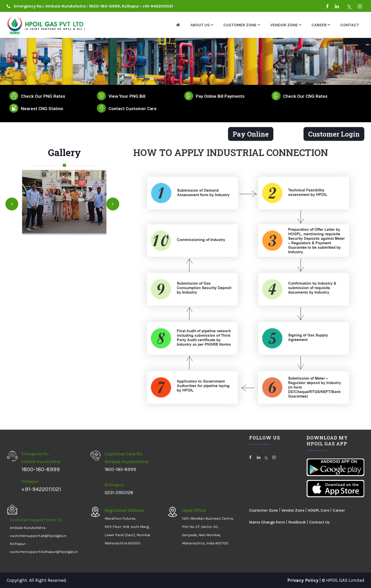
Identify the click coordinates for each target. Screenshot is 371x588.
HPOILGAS (17, 434)
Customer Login (334, 136)
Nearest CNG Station (42, 109)
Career (319, 25)
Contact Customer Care (133, 109)
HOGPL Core (318, 510)
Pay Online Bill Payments (220, 96)
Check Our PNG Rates (43, 96)
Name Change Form (268, 522)
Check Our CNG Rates (305, 96)
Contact (350, 25)
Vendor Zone (284, 25)
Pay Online (251, 136)
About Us (200, 25)
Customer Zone (240, 25)
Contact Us (319, 522)
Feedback (297, 522)
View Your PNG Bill (127, 96)
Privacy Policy (303, 580)
